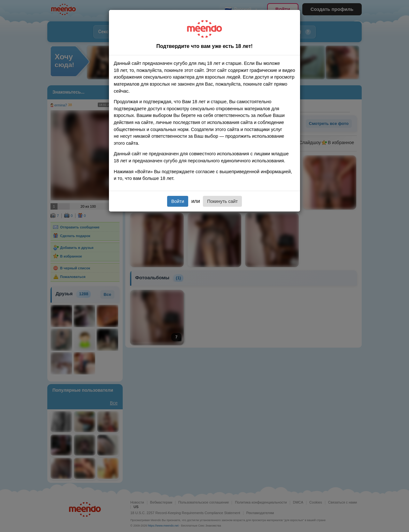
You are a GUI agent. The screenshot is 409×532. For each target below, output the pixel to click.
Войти (178, 201)
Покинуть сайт (222, 201)
